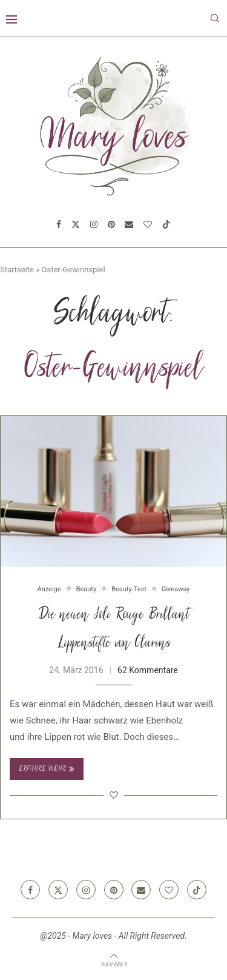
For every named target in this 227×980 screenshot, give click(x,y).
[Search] (215, 18)
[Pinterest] (111, 224)
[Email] (129, 224)
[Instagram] (94, 224)
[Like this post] (114, 795)
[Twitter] (76, 224)
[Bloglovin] (148, 224)
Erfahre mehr (47, 769)
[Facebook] (59, 224)
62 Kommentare (148, 670)
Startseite (17, 270)
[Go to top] (114, 964)
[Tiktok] (166, 224)
